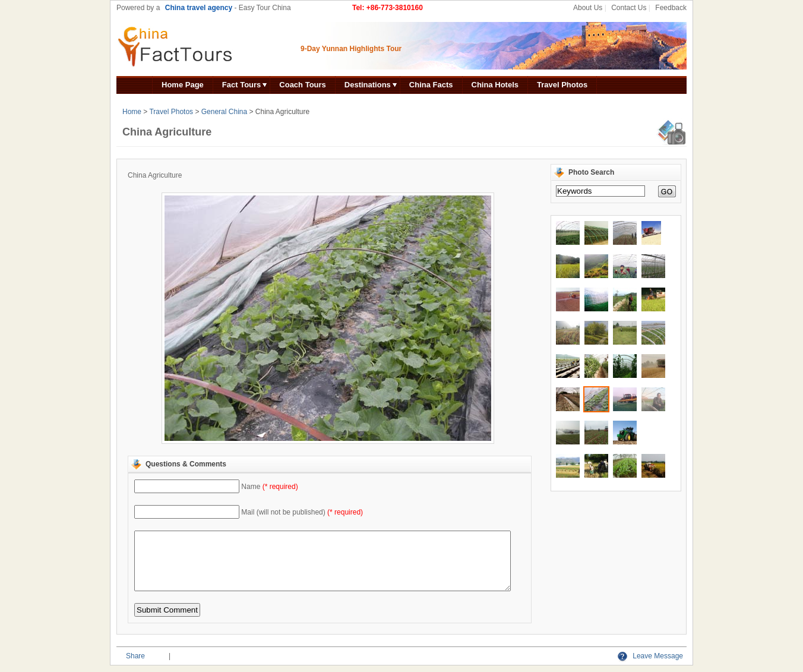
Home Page (183, 85)
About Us (588, 8)
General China (224, 112)
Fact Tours (242, 85)
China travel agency (199, 8)
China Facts (431, 85)
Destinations (368, 85)
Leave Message (650, 656)
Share (135, 656)
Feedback (671, 8)
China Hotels (495, 85)
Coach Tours (303, 85)
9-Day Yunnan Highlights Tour (351, 49)
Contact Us (629, 8)
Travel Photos (562, 85)
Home (132, 112)
